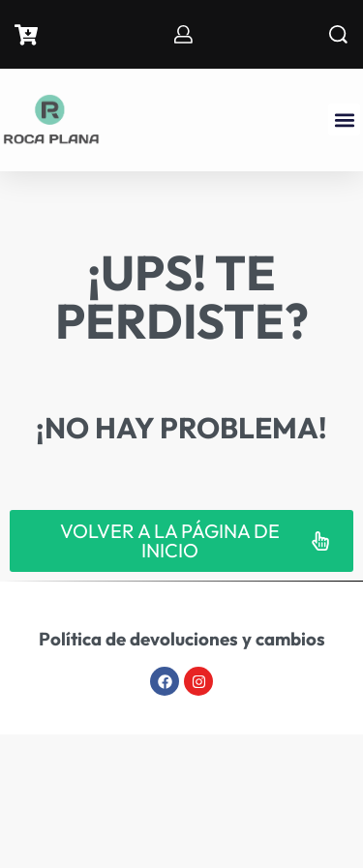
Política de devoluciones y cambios (182, 639)
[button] (344, 120)
